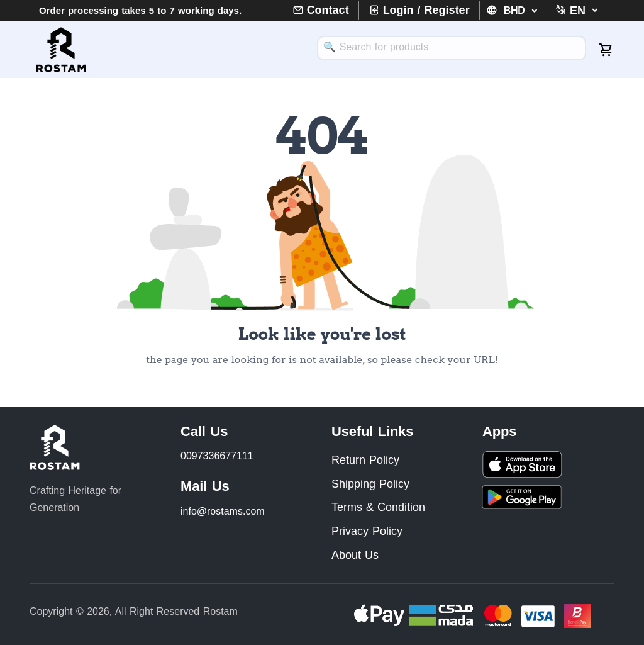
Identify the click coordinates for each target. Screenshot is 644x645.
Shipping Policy (370, 484)
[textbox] (452, 47)
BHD (516, 10)
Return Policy (365, 460)
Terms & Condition (378, 507)
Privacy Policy (367, 531)
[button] (570, 11)
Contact (328, 10)
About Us (355, 555)
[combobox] (452, 48)
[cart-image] (606, 50)
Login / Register (426, 10)
